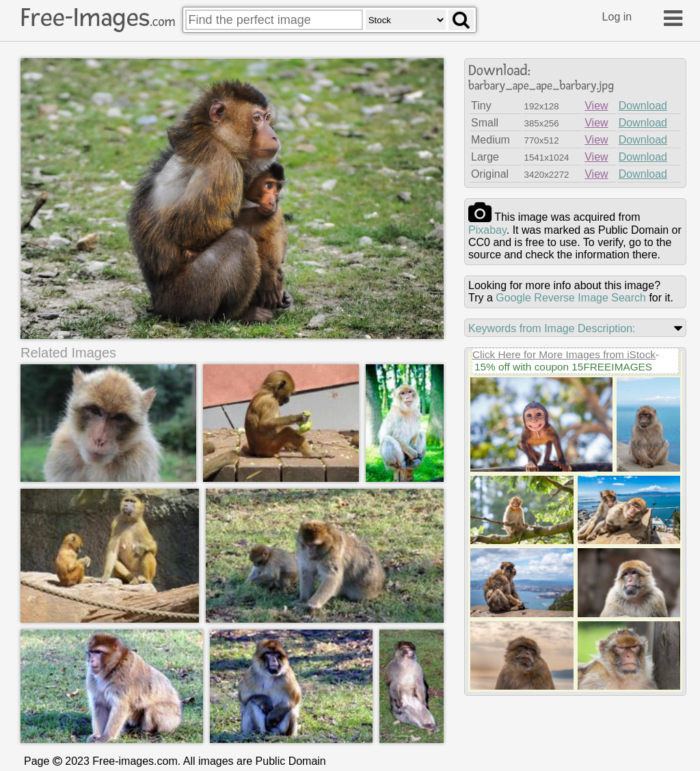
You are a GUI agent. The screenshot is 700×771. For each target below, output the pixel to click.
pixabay (487, 230)
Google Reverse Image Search (571, 298)
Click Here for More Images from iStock (564, 354)
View (596, 106)
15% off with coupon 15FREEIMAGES (563, 367)
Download (643, 106)
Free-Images (98, 18)
